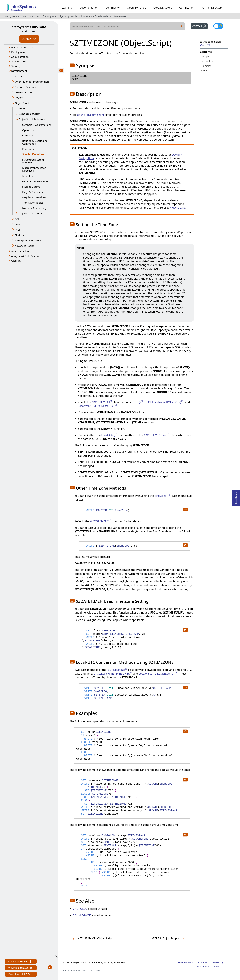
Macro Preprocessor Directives (34, 169)
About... (20, 76)
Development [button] (19, 71)
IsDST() (137, 402)
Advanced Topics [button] (25, 246)
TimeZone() (163, 496)
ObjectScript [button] (22, 103)
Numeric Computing (34, 208)
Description (207, 61)
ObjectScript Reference (83, 16)
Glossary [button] (16, 261)
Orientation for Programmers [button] (32, 82)
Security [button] (16, 66)
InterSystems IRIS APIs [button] (28, 240)
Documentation (89, 8)
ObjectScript (64, 16)
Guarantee (203, 963)
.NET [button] (18, 230)
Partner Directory (212, 8)
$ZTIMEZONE (120, 16)
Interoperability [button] (20, 251)
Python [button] (19, 98)
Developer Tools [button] (24, 92)
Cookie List (218, 967)
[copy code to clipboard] (185, 509)
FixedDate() (110, 435)
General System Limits (35, 181)
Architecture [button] (18, 61)
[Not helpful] (209, 46)
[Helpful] (202, 46)
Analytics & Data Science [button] (26, 256)
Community (113, 8)
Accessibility (218, 963)
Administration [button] (20, 57)
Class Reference (21, 962)
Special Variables (104, 16)
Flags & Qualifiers (33, 192)
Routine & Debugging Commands (35, 142)
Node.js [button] (19, 235)
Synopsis (206, 56)
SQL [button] (17, 219)
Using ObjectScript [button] (29, 114)
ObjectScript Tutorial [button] (31, 213)
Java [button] (17, 224)
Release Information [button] (23, 47)
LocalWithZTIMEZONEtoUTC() (98, 406)
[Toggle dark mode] (218, 26)
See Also (205, 70)
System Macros (31, 187)
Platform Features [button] (25, 87)
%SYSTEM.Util (102, 402)
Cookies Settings (201, 967)
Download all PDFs (20, 975)
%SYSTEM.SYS (101, 521)
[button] (72, 65)
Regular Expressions (34, 197)
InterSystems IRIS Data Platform (28, 29)
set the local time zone (91, 115)
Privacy (181, 963)
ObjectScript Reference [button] (32, 119)
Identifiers (28, 176)
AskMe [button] (200, 26)
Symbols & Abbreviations (37, 125)
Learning (67, 8)
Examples (206, 66)
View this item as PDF (21, 968)
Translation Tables (33, 203)
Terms (190, 963)
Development (50, 16)
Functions (28, 149)
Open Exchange (137, 8)
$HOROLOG (178, 208)
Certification (187, 8)
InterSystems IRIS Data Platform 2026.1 (23, 16)
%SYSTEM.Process (157, 435)
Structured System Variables (33, 161)
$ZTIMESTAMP (82, 915)
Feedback (236, 497)
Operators (28, 130)
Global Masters (163, 8)
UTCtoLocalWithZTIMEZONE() (164, 402)
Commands (29, 135)
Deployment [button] (18, 52)
